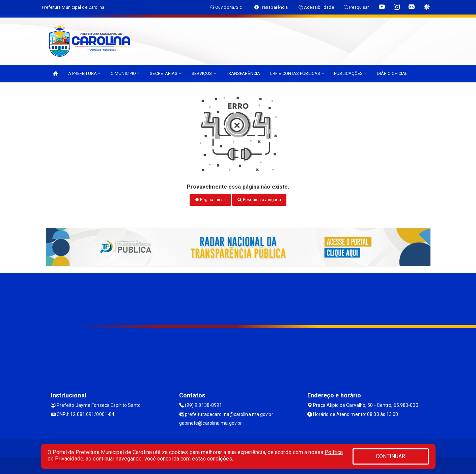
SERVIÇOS (204, 73)
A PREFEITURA (84, 73)
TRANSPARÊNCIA (243, 73)
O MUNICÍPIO (125, 73)
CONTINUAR (391, 456)
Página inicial (211, 200)
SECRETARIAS (165, 73)
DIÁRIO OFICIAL (392, 73)
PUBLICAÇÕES (350, 73)
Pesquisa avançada (259, 200)
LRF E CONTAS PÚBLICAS (297, 73)
